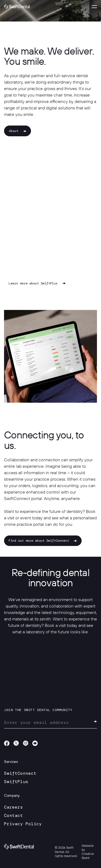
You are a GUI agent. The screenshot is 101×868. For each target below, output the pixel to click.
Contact (13, 815)
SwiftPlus (16, 782)
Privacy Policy (23, 824)
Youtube (35, 743)
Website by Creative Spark (88, 852)
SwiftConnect (20, 773)
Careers (13, 807)
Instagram (26, 743)
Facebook (7, 743)
